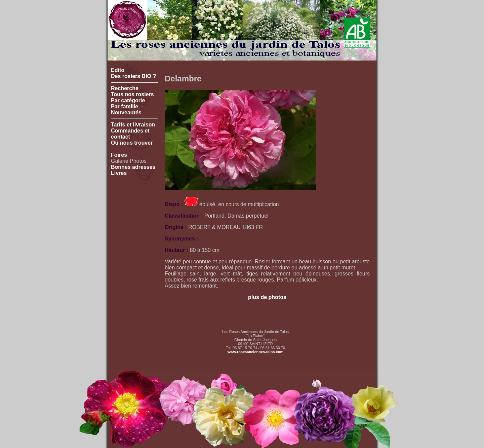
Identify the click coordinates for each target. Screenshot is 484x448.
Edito (118, 70)
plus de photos (267, 297)
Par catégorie (128, 100)
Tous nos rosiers (132, 94)
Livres (119, 173)
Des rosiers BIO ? (133, 76)
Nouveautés (126, 113)
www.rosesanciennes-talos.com (255, 352)
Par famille (125, 106)
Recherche (125, 88)
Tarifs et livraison (133, 125)
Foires (119, 155)
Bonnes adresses (133, 167)
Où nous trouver (132, 143)
